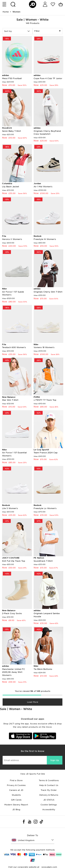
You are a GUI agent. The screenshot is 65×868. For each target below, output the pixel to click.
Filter (48, 31)
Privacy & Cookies (16, 785)
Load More (33, 702)
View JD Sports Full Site (33, 774)
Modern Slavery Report (16, 805)
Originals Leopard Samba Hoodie (47, 613)
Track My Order (49, 790)
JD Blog (16, 809)
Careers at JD (16, 790)
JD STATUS (49, 800)
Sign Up (55, 760)
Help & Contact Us (49, 785)
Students (16, 795)
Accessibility (49, 809)
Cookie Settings (49, 805)
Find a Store (16, 780)
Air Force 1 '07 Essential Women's (14, 453)
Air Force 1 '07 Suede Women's (13, 292)
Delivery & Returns (49, 795)
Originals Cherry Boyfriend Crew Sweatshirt (47, 131)
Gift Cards (16, 800)
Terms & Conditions (49, 780)
